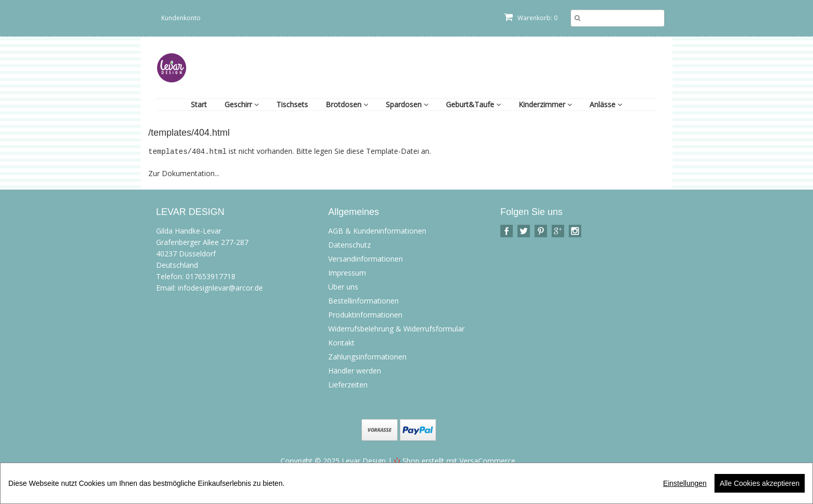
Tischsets (292, 105)
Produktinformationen (365, 314)
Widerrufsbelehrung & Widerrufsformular (396, 328)
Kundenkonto (181, 18)
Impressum (347, 272)
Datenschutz (349, 244)
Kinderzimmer (545, 105)
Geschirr (242, 105)
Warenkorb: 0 (531, 18)
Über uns (343, 286)
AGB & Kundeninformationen (377, 230)
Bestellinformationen (363, 300)
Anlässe (606, 105)
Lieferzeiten (348, 384)
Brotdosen (347, 105)
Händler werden (355, 370)
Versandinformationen (366, 258)
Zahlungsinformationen (367, 356)
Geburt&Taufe (473, 105)
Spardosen (407, 105)
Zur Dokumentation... (184, 173)
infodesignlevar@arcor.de (220, 287)
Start (199, 105)
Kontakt (341, 342)
